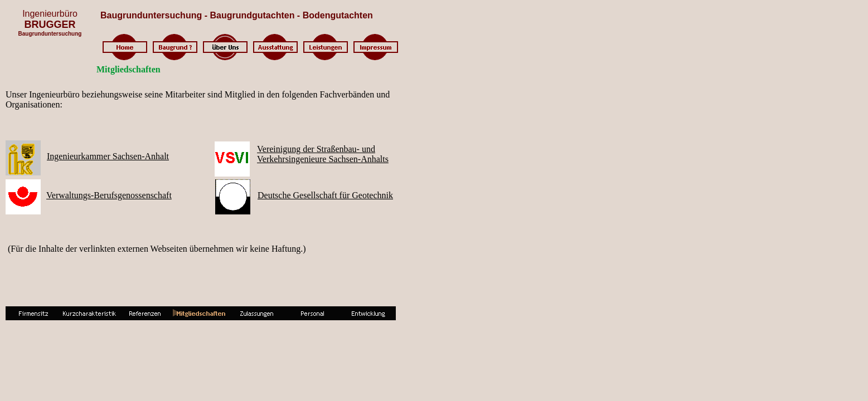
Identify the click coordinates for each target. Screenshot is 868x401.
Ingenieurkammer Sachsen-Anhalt (108, 156)
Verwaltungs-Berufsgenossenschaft (109, 195)
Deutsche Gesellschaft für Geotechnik (325, 195)
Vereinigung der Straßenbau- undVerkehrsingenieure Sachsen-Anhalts (323, 154)
